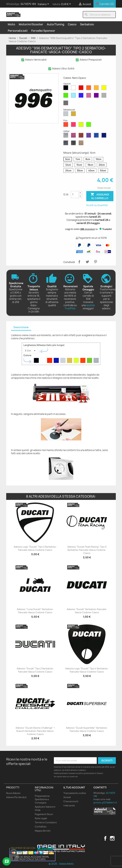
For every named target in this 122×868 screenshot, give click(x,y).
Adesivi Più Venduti (16, 797)
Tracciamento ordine (75, 793)
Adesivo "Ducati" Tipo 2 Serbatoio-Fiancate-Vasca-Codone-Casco (35, 670)
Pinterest (95, 262)
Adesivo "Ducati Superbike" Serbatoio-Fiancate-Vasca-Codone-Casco (87, 729)
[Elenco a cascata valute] (67, 4)
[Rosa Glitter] (74, 136)
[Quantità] (75, 195)
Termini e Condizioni (46, 822)
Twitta (87, 262)
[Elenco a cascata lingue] (44, 4)
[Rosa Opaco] (89, 96)
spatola (91, 305)
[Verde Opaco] (66, 96)
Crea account (71, 801)
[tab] (21, 327)
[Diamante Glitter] (66, 136)
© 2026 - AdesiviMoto (61, 864)
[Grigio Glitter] (66, 144)
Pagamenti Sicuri (44, 814)
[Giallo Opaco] (105, 88)
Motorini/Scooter (31, 24)
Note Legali (41, 818)
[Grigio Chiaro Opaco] (105, 96)
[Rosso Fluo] (66, 125)
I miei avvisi (69, 805)
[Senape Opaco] (97, 88)
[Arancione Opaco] (89, 88)
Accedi (67, 797)
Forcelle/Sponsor (43, 31)
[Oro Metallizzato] (74, 114)
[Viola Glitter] (89, 136)
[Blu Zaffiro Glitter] (97, 136)
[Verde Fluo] (89, 125)
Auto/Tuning (56, 24)
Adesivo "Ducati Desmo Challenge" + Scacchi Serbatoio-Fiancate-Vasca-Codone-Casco (35, 731)
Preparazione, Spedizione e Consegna (42, 799)
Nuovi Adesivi (13, 793)
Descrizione (21, 327)
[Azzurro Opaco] (74, 96)
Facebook (105, 838)
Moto (11, 24)
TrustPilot (70, 308)
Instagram (112, 838)
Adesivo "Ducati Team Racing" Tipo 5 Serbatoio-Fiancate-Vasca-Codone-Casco (87, 550)
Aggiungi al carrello (100, 196)
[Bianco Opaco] (74, 88)
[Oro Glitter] (82, 144)
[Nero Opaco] (66, 88)
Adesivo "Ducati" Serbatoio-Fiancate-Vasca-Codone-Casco (87, 611)
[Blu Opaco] (82, 96)
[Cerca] (99, 15)
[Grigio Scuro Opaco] (66, 104)
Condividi (79, 262)
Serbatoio (87, 24)
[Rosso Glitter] (82, 136)
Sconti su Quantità (97, 205)
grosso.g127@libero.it (105, 802)
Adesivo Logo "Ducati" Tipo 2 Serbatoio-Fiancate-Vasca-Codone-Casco (35, 548)
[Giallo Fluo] (82, 125)
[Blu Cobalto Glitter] (105, 136)
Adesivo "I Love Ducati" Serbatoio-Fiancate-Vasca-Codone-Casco (35, 611)
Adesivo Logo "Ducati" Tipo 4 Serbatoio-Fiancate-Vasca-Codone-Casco (87, 670)
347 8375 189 (28, 4)
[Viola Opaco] (97, 96)
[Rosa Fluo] (74, 125)
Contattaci (41, 827)
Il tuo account (74, 787)
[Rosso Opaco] (82, 88)
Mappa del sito (43, 831)
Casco (72, 24)
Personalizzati (18, 31)
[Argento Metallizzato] (66, 114)
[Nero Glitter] (74, 144)
